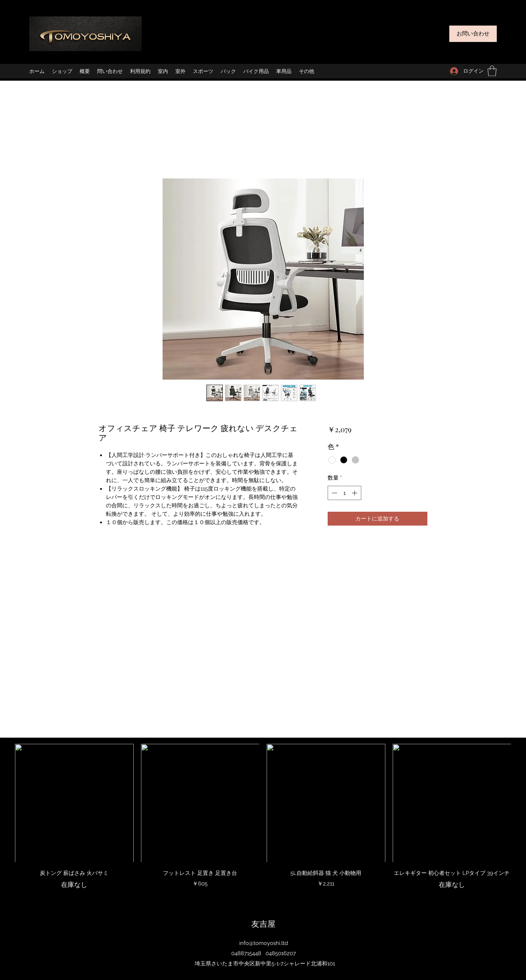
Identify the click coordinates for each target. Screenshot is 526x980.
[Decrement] (334, 493)
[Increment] (355, 493)
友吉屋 (263, 923)
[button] (492, 71)
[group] (263, 821)
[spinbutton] (344, 493)
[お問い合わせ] (473, 34)
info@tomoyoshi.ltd (264, 943)
